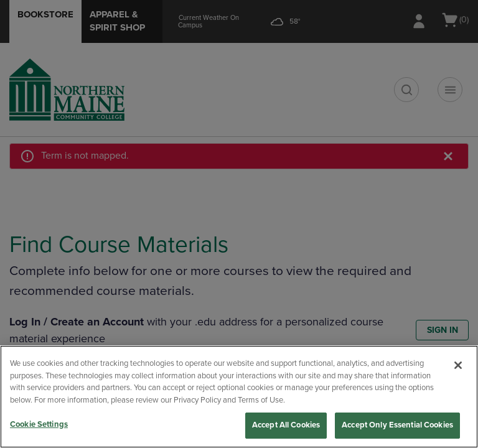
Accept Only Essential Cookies (397, 425)
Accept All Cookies (286, 425)
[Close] (458, 365)
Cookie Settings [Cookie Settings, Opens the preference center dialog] (39, 424)
